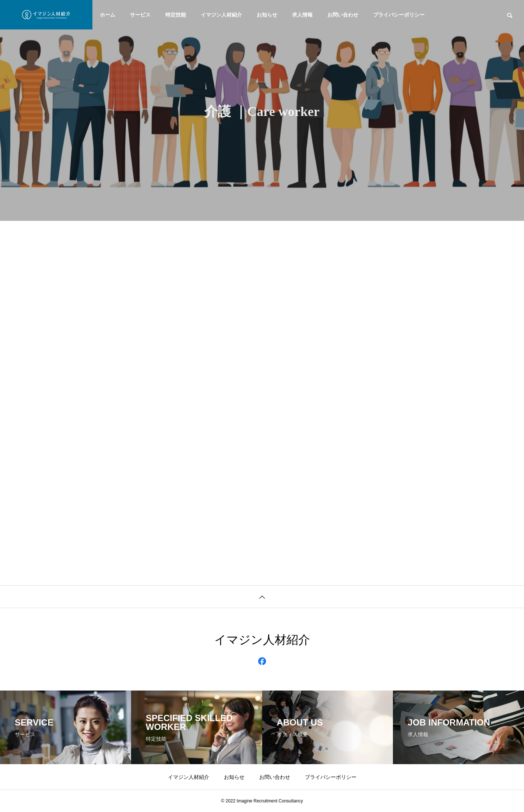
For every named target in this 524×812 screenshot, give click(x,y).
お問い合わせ (343, 15)
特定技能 (176, 15)
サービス (140, 15)
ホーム (108, 15)
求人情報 (302, 15)
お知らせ (267, 15)
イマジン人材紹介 (221, 15)
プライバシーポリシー (399, 15)
